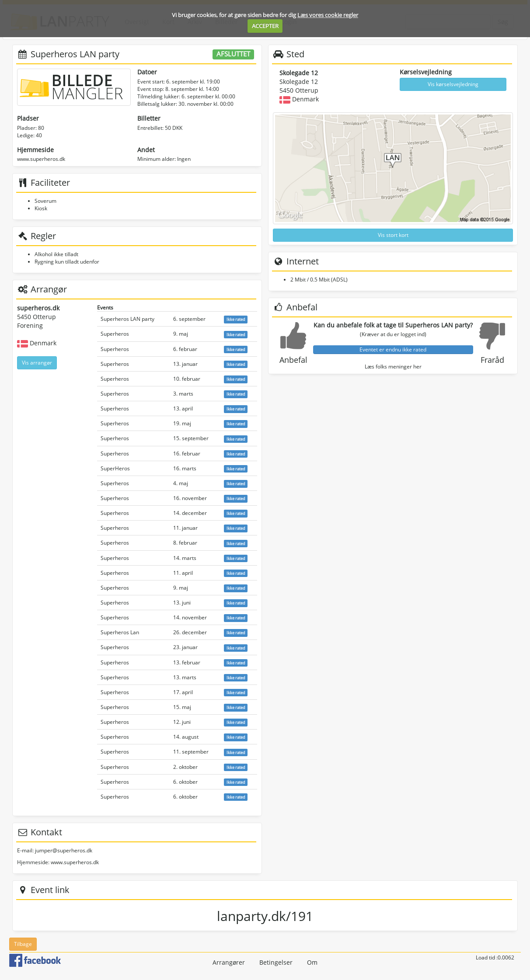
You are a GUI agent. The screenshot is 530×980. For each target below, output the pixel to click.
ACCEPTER (265, 26)
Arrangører (229, 962)
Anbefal (293, 360)
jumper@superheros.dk (64, 850)
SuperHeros (115, 468)
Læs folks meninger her (393, 367)
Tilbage (23, 944)
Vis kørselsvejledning (453, 84)
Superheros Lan (120, 632)
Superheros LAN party (127, 319)
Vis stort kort (393, 235)
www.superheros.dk (41, 159)
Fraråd (492, 360)
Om (312, 962)
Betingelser (276, 962)
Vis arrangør (37, 363)
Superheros (115, 334)
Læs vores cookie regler (328, 15)
